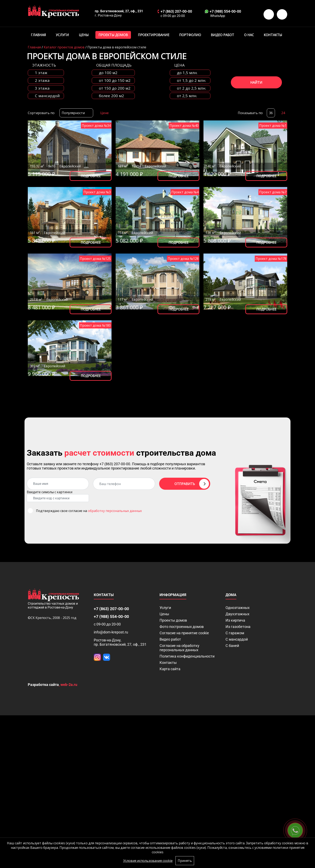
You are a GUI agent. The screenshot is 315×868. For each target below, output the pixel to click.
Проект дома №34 (96, 126)
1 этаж (41, 73)
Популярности (73, 113)
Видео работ (222, 35)
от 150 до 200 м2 (115, 88)
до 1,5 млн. (187, 73)
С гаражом (235, 633)
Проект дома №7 (273, 192)
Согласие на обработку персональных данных (179, 648)
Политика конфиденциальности (187, 656)
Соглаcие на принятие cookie (184, 633)
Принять (185, 861)
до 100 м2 (108, 73)
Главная (38, 35)
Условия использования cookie (148, 861)
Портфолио (190, 35)
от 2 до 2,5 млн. (192, 88)
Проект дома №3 (97, 192)
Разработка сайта (43, 685)
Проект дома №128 (183, 259)
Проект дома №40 (184, 126)
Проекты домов (113, 35)
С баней (232, 646)
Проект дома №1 (273, 126)
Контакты (273, 35)
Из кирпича (235, 620)
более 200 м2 (111, 96)
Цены (84, 35)
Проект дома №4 (185, 192)
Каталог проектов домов (64, 47)
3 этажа (42, 88)
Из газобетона (238, 627)
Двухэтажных (237, 614)
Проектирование (154, 35)
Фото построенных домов (182, 627)
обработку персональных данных (115, 511)
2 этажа (42, 81)
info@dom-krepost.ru (111, 632)
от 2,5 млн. (187, 96)
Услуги (62, 35)
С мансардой (237, 639)
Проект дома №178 (271, 259)
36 (271, 113)
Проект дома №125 (95, 259)
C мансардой (47, 96)
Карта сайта (170, 669)
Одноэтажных (238, 608)
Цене (104, 113)
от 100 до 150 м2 (115, 81)
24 (283, 113)
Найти (256, 82)
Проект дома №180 (95, 325)
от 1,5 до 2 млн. (192, 81)
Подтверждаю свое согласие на (89, 511)
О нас (249, 35)
